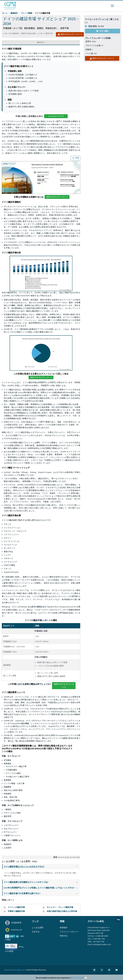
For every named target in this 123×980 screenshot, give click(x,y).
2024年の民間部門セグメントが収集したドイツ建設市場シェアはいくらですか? (41, 888)
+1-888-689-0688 (101, 936)
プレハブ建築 (26, 13)
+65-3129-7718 (98, 942)
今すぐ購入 (103, 31)
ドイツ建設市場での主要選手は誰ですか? (41, 893)
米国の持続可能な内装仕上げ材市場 (62, 911)
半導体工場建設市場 (16, 911)
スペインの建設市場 (16, 907)
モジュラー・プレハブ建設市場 (60, 907)
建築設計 (14, 13)
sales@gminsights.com (102, 944)
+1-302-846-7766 (98, 939)
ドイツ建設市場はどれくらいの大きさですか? (41, 867)
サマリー (41, 42)
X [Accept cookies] (86, 978)
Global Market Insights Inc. (14, 970)
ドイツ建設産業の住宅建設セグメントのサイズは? (41, 882)
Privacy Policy (77, 978)
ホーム (5, 13)
